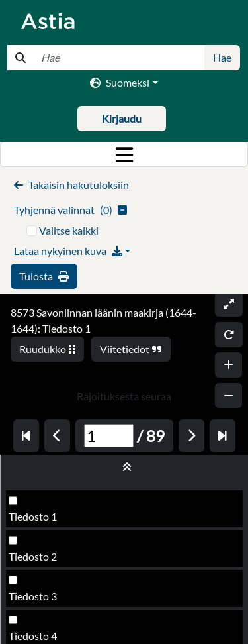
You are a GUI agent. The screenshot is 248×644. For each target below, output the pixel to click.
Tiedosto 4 (33, 636)
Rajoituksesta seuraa (124, 396)
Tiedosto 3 (33, 596)
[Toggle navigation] (124, 154)
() (70, 210)
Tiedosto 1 (33, 516)
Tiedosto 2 (33, 556)
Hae (222, 57)
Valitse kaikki (69, 230)
